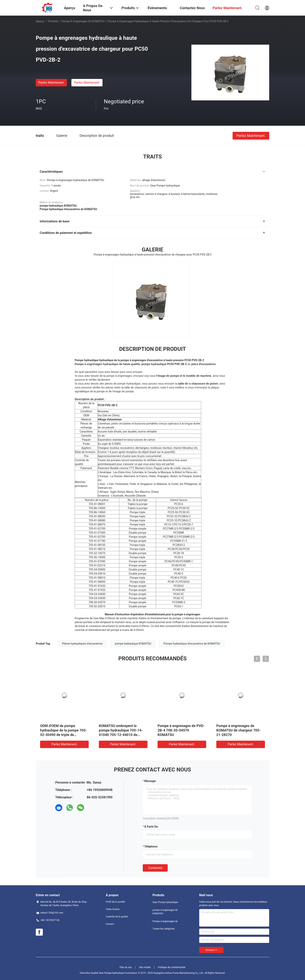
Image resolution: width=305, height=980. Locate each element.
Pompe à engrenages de (165, 921)
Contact (110, 924)
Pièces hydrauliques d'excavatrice (82, 644)
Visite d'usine (113, 909)
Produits (53, 21)
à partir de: (151, 827)
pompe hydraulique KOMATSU (133, 644)
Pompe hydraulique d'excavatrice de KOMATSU (192, 644)
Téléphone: (151, 846)
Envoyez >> (211, 950)
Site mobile (145, 967)
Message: (150, 781)
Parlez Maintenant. (51, 83)
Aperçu (40, 21)
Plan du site (126, 967)
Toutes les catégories (164, 929)
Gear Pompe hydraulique (165, 902)
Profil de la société (115, 902)
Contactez (155, 868)
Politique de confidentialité (172, 967)
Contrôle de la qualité (117, 917)
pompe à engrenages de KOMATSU (83, 21)
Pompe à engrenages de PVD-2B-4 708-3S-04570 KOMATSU (181, 730)
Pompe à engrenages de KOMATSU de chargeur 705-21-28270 (238, 730)
